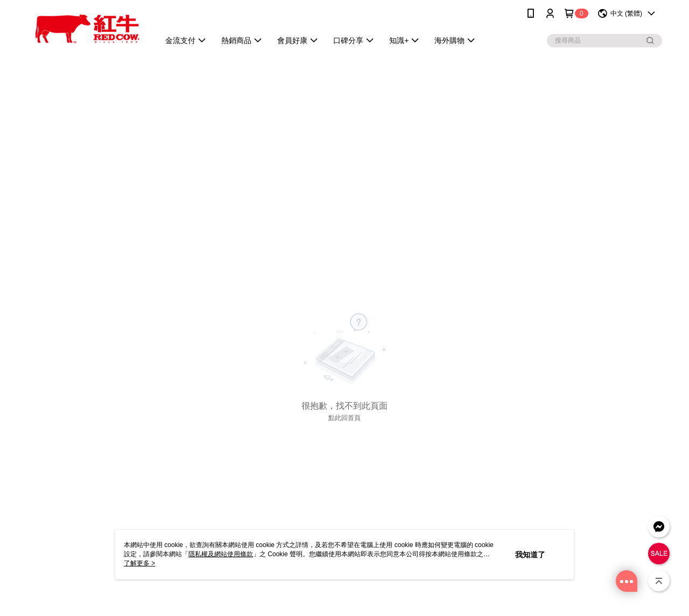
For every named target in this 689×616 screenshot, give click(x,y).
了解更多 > (139, 563)
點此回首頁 (344, 418)
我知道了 (530, 555)
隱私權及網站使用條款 (221, 554)
